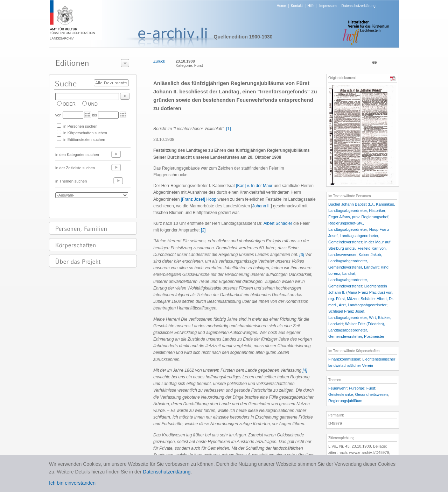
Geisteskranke (341, 394)
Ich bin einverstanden (72, 483)
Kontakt (297, 6)
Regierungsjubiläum (345, 401)
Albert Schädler (278, 223)
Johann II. (262, 206)
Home (282, 6)
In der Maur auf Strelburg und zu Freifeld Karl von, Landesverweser (359, 248)
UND (93, 104)
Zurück (159, 61)
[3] (302, 255)
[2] (203, 230)
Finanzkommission (344, 359)
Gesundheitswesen (371, 394)
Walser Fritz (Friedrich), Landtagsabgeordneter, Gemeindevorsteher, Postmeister (357, 330)
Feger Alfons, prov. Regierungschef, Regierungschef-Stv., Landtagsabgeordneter (359, 223)
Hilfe (311, 6)
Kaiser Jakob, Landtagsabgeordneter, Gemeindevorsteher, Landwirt (355, 261)
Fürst (371, 388)
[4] (305, 370)
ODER (69, 104)
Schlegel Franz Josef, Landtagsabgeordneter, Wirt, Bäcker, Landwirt (360, 318)
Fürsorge (357, 388)
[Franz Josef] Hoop (199, 199)
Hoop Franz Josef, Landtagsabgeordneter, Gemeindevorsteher (359, 236)
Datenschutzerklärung (358, 6)
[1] (228, 129)
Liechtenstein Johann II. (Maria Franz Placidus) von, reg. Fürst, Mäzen (361, 292)
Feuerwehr (338, 388)
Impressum (328, 6)
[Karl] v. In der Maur (254, 186)
